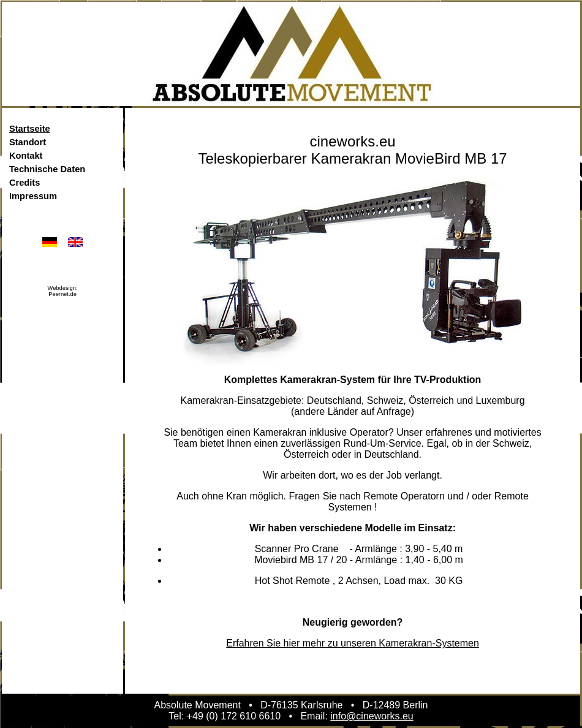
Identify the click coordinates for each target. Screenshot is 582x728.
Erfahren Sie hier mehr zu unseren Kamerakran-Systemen (353, 643)
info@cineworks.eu (372, 716)
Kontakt (26, 156)
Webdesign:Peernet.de (63, 291)
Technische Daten (47, 169)
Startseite (30, 129)
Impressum (33, 196)
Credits (25, 183)
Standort (28, 142)
